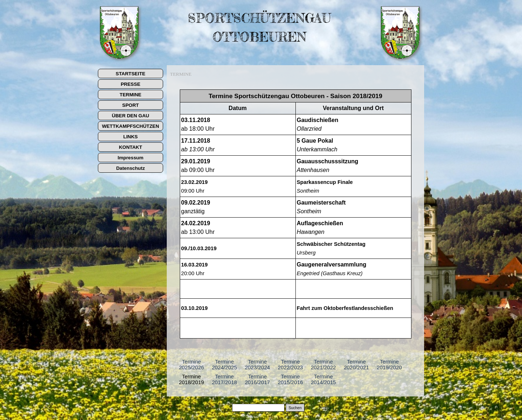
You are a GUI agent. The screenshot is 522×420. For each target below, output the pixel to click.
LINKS (130, 137)
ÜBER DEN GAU (131, 116)
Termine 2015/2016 (290, 379)
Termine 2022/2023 (290, 365)
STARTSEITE (130, 74)
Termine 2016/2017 (257, 379)
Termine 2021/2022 (323, 365)
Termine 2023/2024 (257, 365)
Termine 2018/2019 (191, 379)
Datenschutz (130, 168)
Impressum (130, 158)
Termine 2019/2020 (389, 365)
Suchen (295, 408)
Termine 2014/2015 (323, 379)
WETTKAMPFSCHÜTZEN (130, 126)
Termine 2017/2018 (224, 379)
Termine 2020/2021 (356, 365)
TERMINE (130, 95)
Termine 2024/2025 (224, 365)
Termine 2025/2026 (191, 365)
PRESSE (130, 84)
